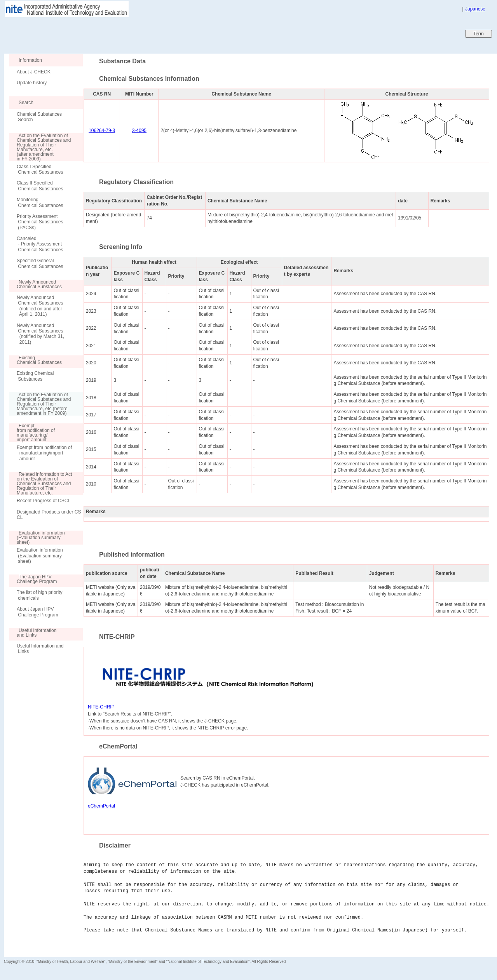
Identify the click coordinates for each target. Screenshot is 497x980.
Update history (32, 83)
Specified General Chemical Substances (40, 263)
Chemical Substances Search (39, 117)
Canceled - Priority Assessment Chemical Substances (40, 244)
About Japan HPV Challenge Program (37, 612)
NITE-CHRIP (101, 707)
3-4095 (139, 131)
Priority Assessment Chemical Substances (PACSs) (40, 222)
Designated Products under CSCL (49, 515)
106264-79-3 (102, 131)
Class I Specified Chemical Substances (40, 169)
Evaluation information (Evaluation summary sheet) (40, 556)
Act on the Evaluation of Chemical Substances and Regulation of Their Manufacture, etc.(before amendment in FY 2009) (40, 404)
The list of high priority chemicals (39, 595)
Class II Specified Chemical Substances (40, 186)
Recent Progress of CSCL (44, 501)
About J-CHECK (34, 72)
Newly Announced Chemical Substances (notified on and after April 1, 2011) (40, 306)
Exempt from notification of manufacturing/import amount (44, 453)
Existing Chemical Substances (35, 376)
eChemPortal (101, 806)
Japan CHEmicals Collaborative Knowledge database (98, 33)
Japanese (475, 9)
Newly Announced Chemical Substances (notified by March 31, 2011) (40, 334)
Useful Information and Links (40, 649)
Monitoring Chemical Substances (40, 202)
